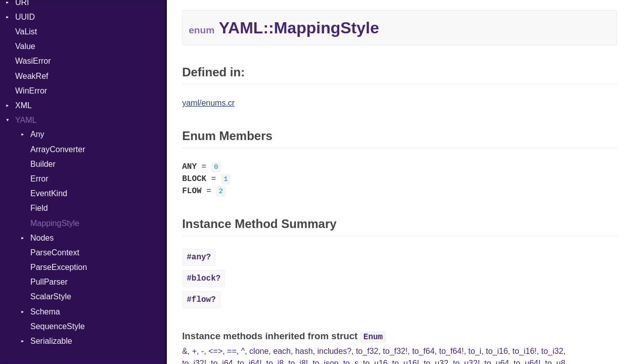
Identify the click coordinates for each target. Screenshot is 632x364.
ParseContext (55, 253)
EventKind (49, 193)
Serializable (51, 341)
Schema (45, 312)
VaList (26, 32)
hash (304, 351)
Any (37, 134)
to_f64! (452, 351)
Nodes (42, 238)
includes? (334, 351)
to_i (475, 351)
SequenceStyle (58, 326)
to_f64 (423, 351)
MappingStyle (55, 223)
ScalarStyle (51, 297)
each (282, 351)
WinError (31, 91)
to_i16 (497, 351)
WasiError (33, 61)
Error (39, 179)
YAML (26, 120)
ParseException (59, 267)
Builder (43, 164)
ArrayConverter (58, 149)
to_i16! (525, 351)
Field (39, 208)
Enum (373, 337)
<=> (215, 351)
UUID (25, 17)
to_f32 (367, 351)
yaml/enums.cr (208, 103)
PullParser (49, 282)
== (232, 351)
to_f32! (395, 351)
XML (24, 105)
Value (25, 46)
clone (259, 351)
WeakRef (32, 76)
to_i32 (552, 351)
